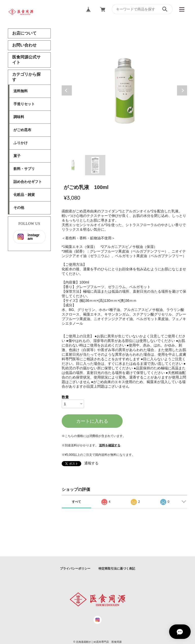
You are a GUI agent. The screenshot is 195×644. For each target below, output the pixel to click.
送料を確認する (110, 445)
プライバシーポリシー (75, 569)
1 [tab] (73, 165)
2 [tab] (95, 165)
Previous (67, 90)
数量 (65, 397)
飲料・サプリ (24, 169)
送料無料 (21, 91)
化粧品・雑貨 (24, 195)
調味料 (19, 117)
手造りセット (24, 104)
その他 (19, 208)
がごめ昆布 (22, 130)
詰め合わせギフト (28, 182)
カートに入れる (92, 421)
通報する (91, 463)
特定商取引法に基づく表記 (117, 569)
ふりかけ (21, 143)
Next (182, 90)
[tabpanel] (125, 90)
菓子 (17, 156)
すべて (76, 502)
